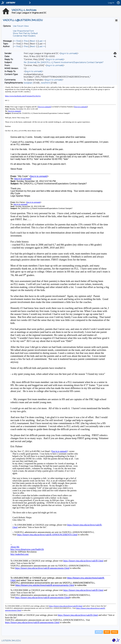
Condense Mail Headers (24, 36)
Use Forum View (21, 26)
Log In (111, 3)
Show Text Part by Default (25, 33)
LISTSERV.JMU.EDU (11, 641)
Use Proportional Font (23, 31)
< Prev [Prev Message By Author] (25, 46)
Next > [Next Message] (33, 41)
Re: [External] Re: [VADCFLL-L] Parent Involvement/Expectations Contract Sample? (64, 62)
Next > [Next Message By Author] (33, 46)
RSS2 (115, 632)
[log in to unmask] (69, 53)
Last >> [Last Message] (42, 41)
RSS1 (107, 632)
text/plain (28, 83)
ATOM (99, 632)
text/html (45, 83)
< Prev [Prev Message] (25, 41)
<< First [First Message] (17, 41)
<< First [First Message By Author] (17, 46)
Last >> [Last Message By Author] (42, 46)
